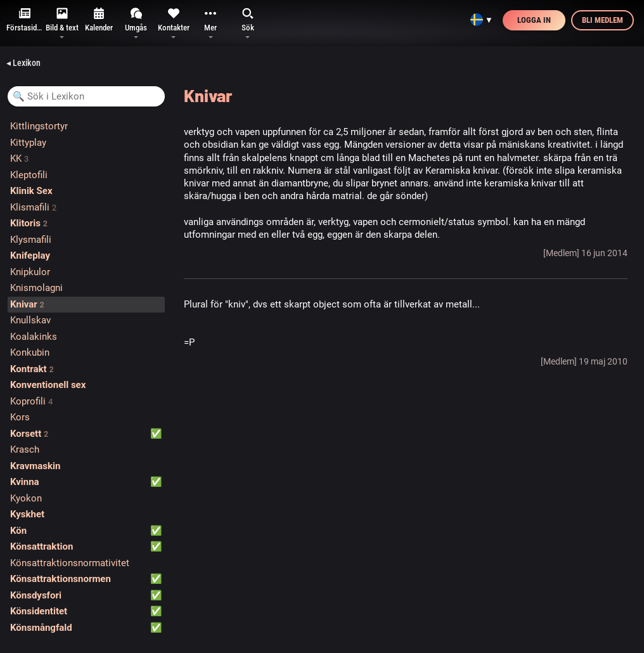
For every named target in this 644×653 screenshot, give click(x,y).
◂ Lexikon (23, 63)
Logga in (534, 20)
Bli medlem (602, 20)
